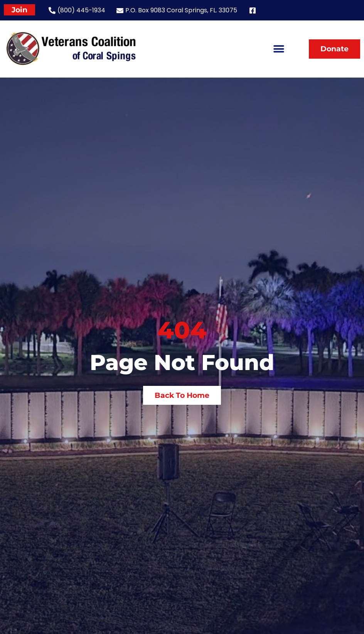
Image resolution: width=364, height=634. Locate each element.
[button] (279, 49)
